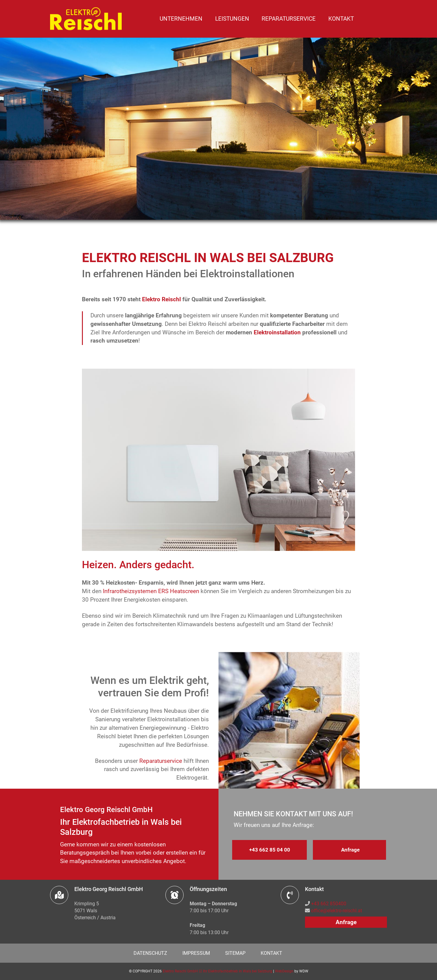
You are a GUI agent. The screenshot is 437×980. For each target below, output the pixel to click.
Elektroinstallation (277, 332)
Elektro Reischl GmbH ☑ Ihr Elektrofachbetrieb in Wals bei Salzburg (217, 971)
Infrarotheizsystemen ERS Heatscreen (151, 591)
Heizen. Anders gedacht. (138, 565)
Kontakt (341, 19)
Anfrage (350, 850)
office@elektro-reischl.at (337, 911)
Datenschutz (150, 953)
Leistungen (232, 19)
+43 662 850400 (329, 904)
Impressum (196, 953)
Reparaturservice (289, 19)
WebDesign (284, 971)
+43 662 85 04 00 (270, 850)
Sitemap (235, 953)
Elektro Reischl (161, 299)
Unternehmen (181, 19)
